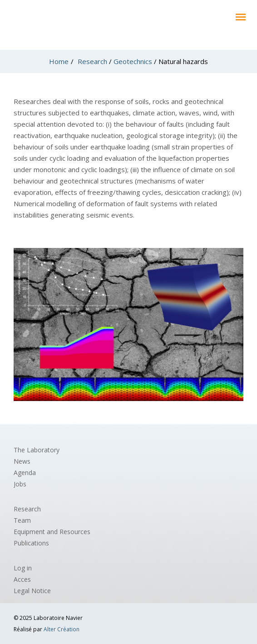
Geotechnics (133, 61)
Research (92, 61)
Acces (22, 579)
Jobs (20, 484)
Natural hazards (183, 61)
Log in (23, 568)
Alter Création (62, 629)
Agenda (25, 473)
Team (22, 520)
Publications (31, 543)
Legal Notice (32, 591)
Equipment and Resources (52, 532)
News (22, 461)
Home (59, 61)
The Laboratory (37, 450)
